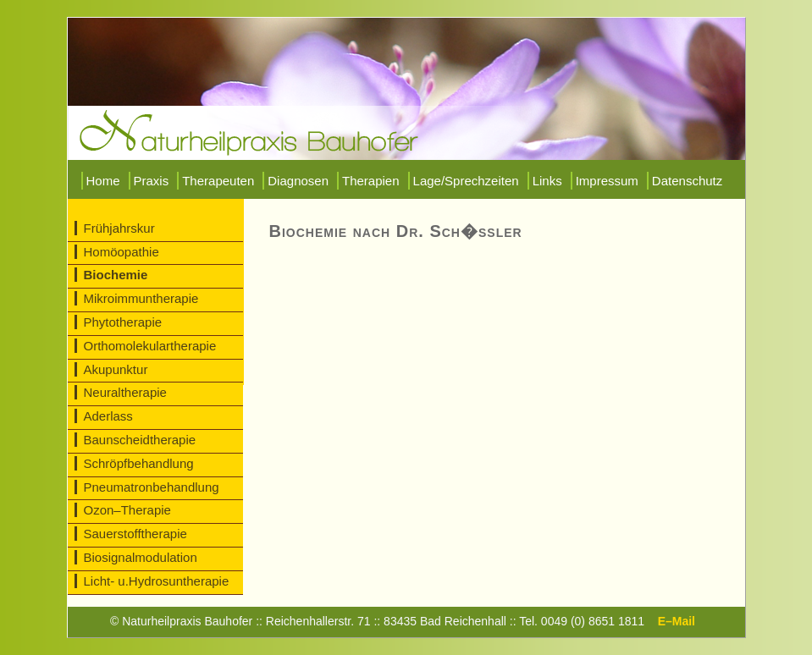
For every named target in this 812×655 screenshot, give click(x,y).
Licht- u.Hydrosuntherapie (157, 581)
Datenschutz (687, 181)
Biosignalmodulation (141, 557)
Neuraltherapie (125, 392)
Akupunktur (116, 369)
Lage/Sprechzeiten (466, 181)
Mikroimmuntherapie (141, 298)
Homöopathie (122, 252)
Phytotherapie (123, 322)
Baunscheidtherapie (140, 440)
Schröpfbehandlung (139, 463)
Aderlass (108, 416)
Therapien (371, 181)
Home (103, 181)
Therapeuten (218, 181)
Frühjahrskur (119, 228)
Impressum (607, 181)
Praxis (152, 181)
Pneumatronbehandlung (152, 487)
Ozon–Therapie (127, 510)
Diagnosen (298, 181)
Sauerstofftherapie (135, 534)
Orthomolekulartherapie (150, 346)
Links (547, 181)
